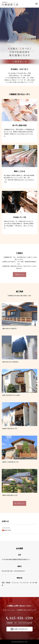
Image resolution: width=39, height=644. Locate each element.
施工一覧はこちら (19, 503)
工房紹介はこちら (19, 275)
